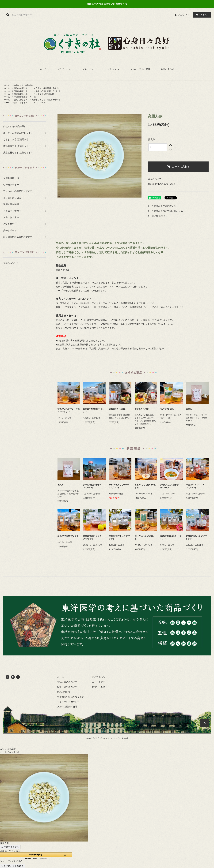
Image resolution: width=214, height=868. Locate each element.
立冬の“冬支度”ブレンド (68, 536)
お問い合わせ (167, 69)
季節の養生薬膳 (21, 97)
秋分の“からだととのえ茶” (145, 537)
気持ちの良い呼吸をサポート (48, 91)
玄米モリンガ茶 (167, 409)
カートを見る (99, 682)
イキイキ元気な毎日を (45, 94)
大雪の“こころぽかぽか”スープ (169, 486)
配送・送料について (67, 687)
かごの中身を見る (10, 847)
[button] (36, 856)
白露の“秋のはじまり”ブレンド (171, 537)
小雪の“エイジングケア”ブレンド (195, 486)
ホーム (43, 69)
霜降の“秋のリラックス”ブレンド (92, 537)
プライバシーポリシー (68, 702)
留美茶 (189, 409)
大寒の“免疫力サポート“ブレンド (92, 486)
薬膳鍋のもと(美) (142, 409)
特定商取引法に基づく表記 (161, 184)
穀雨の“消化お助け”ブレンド (94, 410)
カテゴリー (64, 69)
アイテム (201, 15)
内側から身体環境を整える (47, 88)
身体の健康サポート (23, 88)
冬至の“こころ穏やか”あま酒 (145, 486)
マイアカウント (100, 677)
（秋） (35, 97)
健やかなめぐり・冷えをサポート (46, 100)
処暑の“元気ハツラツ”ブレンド (197, 537)
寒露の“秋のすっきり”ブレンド (119, 537)
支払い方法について (67, 682)
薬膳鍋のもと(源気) (117, 409)
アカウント (183, 15)
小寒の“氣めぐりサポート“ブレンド (119, 486)
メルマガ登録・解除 (140, 69)
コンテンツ (113, 69)
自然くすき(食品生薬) (23, 85)
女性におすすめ (21, 100)
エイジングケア (38, 103)
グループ (88, 69)
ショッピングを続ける (12, 866)
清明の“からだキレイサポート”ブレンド (69, 410)
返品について (155, 179)
